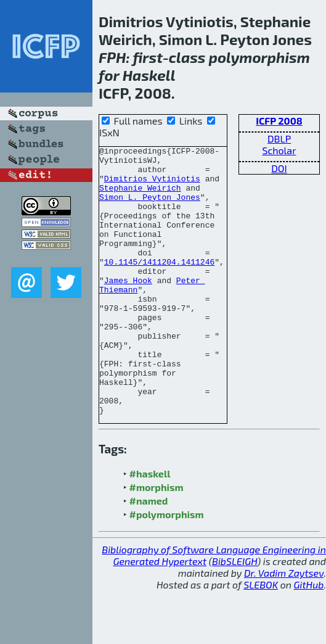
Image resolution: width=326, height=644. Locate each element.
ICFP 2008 (279, 121)
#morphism (157, 541)
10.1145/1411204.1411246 (159, 286)
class (187, 57)
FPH (112, 57)
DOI (279, 168)
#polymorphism (167, 568)
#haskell (150, 527)
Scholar (279, 150)
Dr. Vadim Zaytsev (284, 626)
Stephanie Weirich (140, 197)
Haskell (149, 75)
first (148, 57)
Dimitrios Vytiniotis (152, 186)
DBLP (279, 138)
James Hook (128, 308)
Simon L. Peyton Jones (150, 208)
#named (149, 554)
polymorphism (259, 57)
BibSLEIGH (234, 615)
